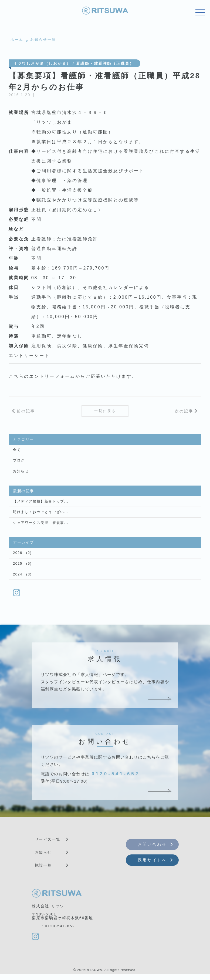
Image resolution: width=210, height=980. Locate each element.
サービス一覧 (48, 845)
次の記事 (184, 412)
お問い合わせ (152, 850)
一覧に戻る (105, 412)
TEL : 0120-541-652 (53, 931)
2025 (17, 568)
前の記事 (26, 412)
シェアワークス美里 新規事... (39, 527)
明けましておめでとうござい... (39, 516)
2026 (17, 557)
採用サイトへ (152, 865)
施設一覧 (43, 871)
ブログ (18, 463)
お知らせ (20, 474)
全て (17, 452)
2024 (17, 579)
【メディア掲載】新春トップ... (39, 504)
